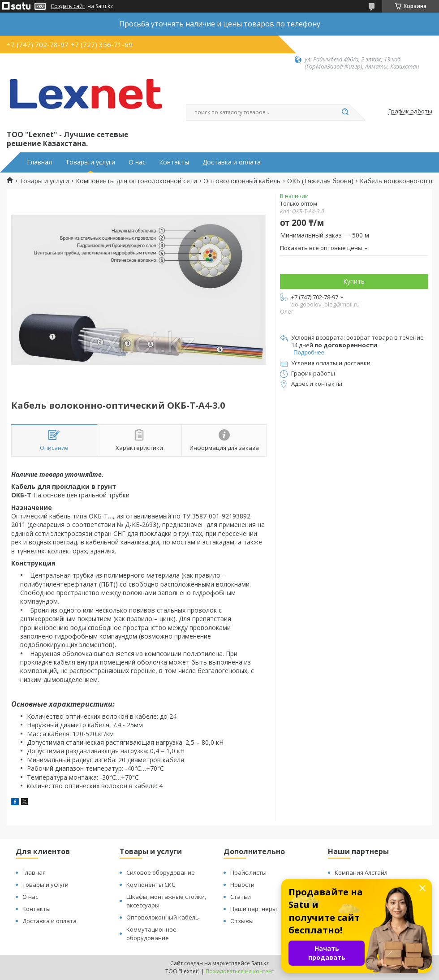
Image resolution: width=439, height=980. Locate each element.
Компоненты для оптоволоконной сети (136, 181)
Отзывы (242, 921)
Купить (354, 281)
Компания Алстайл (361, 872)
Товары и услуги (90, 162)
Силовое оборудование (161, 872)
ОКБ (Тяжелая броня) (320, 181)
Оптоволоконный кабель (242, 181)
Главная (39, 162)
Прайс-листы (248, 872)
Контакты (174, 162)
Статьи (241, 897)
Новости (242, 885)
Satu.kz (260, 963)
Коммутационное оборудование (151, 934)
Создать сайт (68, 6)
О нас (137, 162)
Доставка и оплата (232, 162)
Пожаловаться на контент (240, 971)
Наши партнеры (254, 909)
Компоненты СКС (151, 885)
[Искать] (345, 112)
